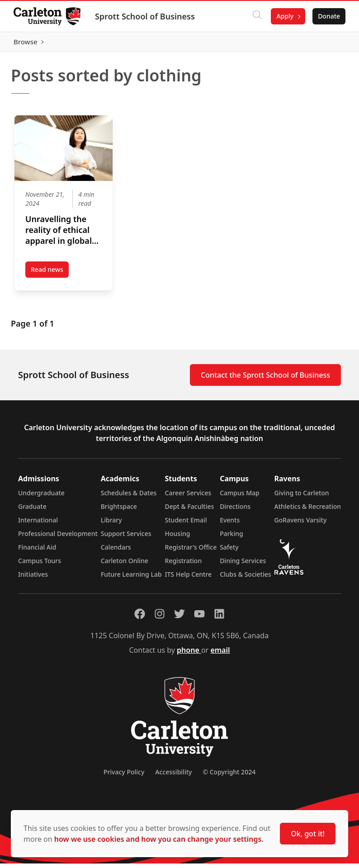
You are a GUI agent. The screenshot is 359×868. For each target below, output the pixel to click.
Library (111, 524)
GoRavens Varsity (301, 524)
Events (230, 524)
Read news (50, 275)
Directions (235, 511)
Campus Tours (40, 565)
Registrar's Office (191, 552)
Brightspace (119, 511)
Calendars (116, 552)
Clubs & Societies (245, 579)
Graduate (32, 511)
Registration (184, 565)
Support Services (126, 538)
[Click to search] (256, 16)
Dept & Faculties (190, 511)
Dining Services (243, 565)
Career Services (188, 497)
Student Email (186, 524)
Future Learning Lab (131, 579)
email (220, 655)
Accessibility (173, 776)
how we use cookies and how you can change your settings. (159, 839)
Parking (231, 538)
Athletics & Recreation (308, 511)
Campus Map (240, 497)
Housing (178, 538)
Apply (284, 16)
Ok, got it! (308, 834)
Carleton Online (125, 565)
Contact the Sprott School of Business (265, 379)
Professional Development (58, 538)
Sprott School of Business (146, 16)
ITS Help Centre (189, 579)
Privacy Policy (124, 776)
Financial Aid (37, 552)
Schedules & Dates (129, 497)
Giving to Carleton (302, 497)
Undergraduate (41, 497)
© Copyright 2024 (229, 776)
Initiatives (33, 579)
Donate (328, 16)
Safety (229, 552)
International (38, 524)
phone (189, 655)
